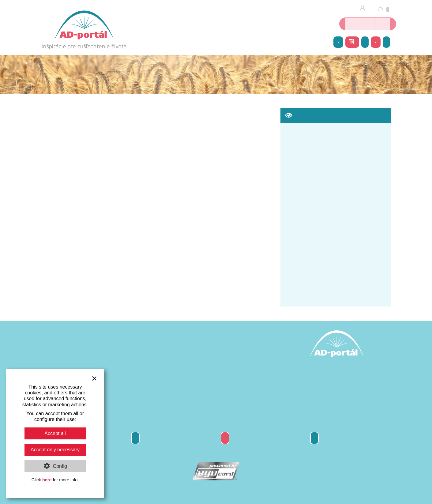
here (47, 480)
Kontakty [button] (376, 42)
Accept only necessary (55, 450)
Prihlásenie (364, 9)
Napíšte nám (386, 42)
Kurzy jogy (368, 24)
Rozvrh (351, 42)
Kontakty (314, 438)
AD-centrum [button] (338, 42)
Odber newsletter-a (135, 438)
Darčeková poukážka (225, 438)
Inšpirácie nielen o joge (383, 24)
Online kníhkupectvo (353, 24)
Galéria (365, 42)
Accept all (55, 433)
